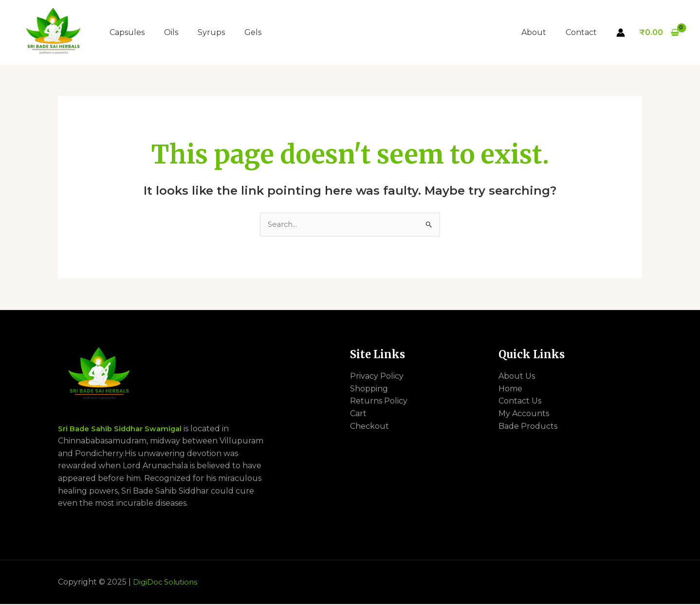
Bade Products (528, 427)
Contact (583, 32)
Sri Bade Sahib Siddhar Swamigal (124, 430)
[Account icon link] (621, 33)
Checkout (369, 427)
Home (510, 390)
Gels (253, 32)
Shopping (369, 390)
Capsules (127, 32)
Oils (171, 32)
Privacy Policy (377, 377)
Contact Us (520, 402)
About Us (517, 377)
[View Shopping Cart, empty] (659, 33)
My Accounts (524, 414)
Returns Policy (379, 402)
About (540, 32)
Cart (358, 414)
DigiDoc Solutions (167, 583)
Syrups (211, 32)
